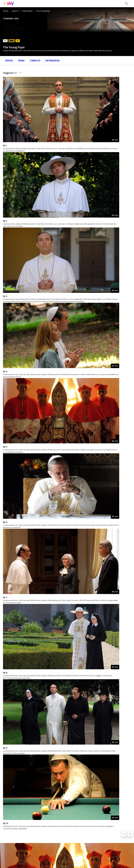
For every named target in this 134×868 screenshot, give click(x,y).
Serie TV (15, 11)
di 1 (10, 73)
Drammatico (27, 11)
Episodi (9, 61)
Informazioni (52, 61)
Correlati (35, 61)
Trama (21, 61)
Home (6, 11)
